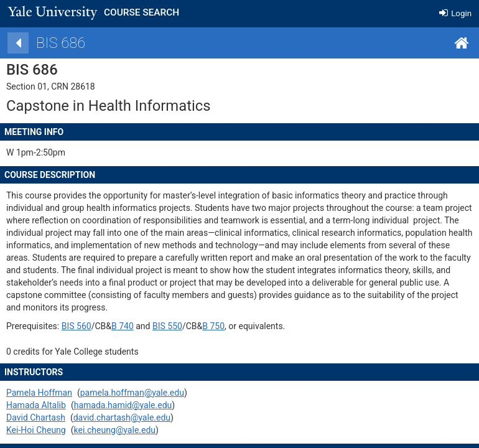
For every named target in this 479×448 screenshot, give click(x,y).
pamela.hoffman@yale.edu (145, 393)
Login (455, 13)
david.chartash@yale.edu (134, 418)
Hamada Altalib (49, 405)
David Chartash (48, 418)
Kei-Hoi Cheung (49, 430)
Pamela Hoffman (52, 393)
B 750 (226, 326)
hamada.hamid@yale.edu (136, 405)
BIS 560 (89, 326)
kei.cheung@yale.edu (128, 430)
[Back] (30, 43)
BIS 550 (180, 326)
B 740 (135, 326)
